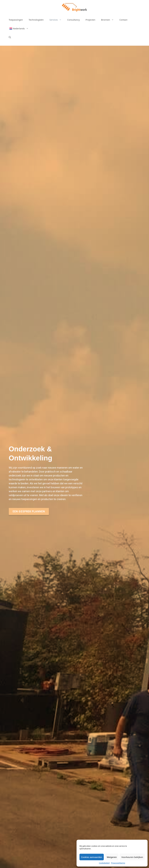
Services (57, 20)
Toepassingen (16, 20)
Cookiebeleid (104, 863)
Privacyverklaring (118, 863)
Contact (123, 20)
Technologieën (36, 20)
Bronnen (109, 20)
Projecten (90, 20)
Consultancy (73, 20)
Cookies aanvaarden (92, 857)
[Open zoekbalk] (10, 37)
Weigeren (112, 857)
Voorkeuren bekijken (132, 857)
